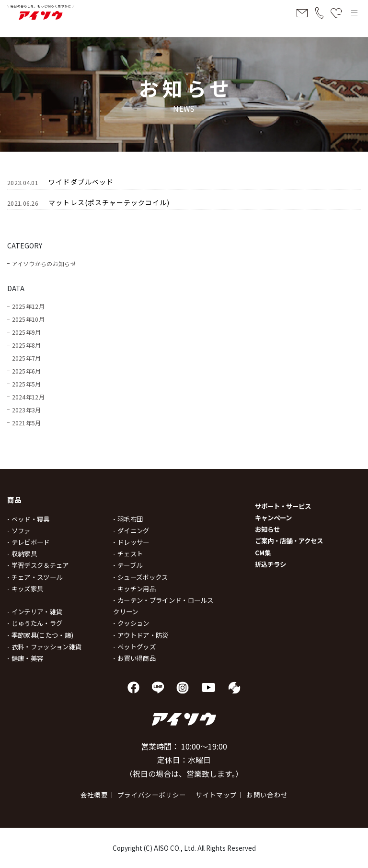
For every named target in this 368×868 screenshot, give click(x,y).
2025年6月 (27, 371)
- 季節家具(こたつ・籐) (40, 635)
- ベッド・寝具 (29, 519)
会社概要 (94, 795)
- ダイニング (131, 530)
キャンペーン (273, 517)
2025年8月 (27, 345)
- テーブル (128, 565)
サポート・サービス (283, 506)
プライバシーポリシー (152, 795)
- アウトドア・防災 (141, 635)
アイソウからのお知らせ (44, 264)
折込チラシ (270, 564)
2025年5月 (27, 384)
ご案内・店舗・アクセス (289, 540)
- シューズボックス (140, 577)
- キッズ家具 (25, 588)
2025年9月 (27, 332)
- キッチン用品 (134, 588)
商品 (15, 499)
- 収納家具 (22, 553)
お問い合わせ (267, 795)
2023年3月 (27, 410)
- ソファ (19, 530)
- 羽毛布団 (128, 519)
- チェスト (128, 553)
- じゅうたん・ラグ (35, 623)
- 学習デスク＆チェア (38, 565)
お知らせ (267, 529)
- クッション (131, 623)
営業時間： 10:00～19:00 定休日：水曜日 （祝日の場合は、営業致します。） (184, 760)
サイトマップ (216, 795)
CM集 (263, 552)
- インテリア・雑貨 (35, 611)
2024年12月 (28, 397)
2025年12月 (28, 306)
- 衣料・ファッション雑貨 (44, 646)
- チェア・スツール (35, 577)
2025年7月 (27, 358)
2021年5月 (27, 423)
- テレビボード (29, 542)
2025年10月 (28, 319)
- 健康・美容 (25, 658)
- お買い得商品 (134, 658)
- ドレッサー (131, 542)
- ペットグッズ (134, 646)
